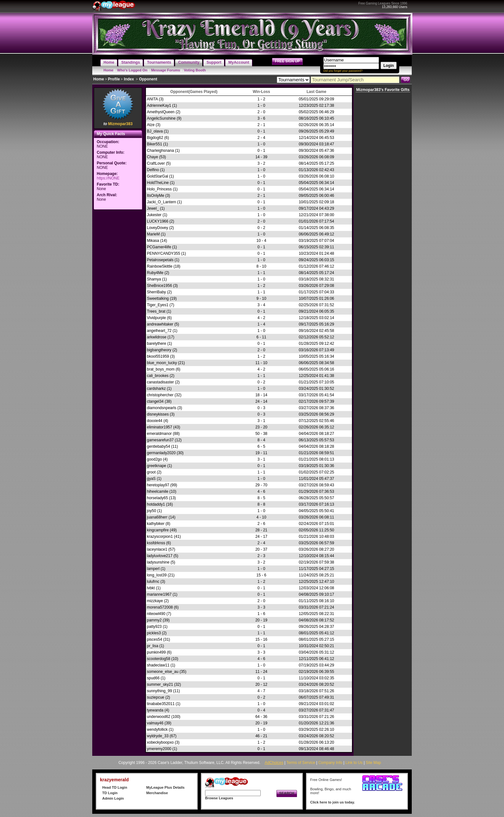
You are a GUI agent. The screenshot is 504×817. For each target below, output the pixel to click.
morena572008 (160, 607)
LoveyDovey (157, 228)
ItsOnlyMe (156, 196)
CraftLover (156, 163)
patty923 (154, 627)
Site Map (373, 763)
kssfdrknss (156, 543)
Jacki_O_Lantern (162, 202)
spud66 (153, 678)
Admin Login (113, 798)
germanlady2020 (161, 453)
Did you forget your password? (343, 71)
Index (129, 79)
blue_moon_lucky (162, 363)
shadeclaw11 (158, 665)
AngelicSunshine (161, 118)
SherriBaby (156, 292)
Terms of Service (301, 763)
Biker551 (154, 144)
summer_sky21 (160, 684)
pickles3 (154, 633)
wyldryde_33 (158, 736)
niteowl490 (156, 614)
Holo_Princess (159, 189)
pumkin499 (156, 652)
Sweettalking (158, 298)
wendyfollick (157, 730)
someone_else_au (163, 672)
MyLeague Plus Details (165, 787)
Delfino (153, 170)
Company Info (330, 763)
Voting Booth (195, 70)
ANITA (152, 99)
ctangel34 (155, 401)
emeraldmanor (159, 434)
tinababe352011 (161, 704)
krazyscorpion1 (160, 537)
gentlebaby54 (158, 446)
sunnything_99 (159, 691)
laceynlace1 (157, 549)
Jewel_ (153, 208)
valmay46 (155, 723)
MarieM (153, 234)
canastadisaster (160, 382)
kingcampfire (158, 530)
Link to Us (354, 763)
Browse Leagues (219, 798)
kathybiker (156, 524)
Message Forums (166, 70)
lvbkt (151, 588)
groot (151, 472)
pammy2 (154, 620)
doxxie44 (155, 421)
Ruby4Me (155, 273)
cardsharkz (156, 389)
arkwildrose (157, 337)
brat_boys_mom (161, 369)
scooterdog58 (159, 659)
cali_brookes (158, 376)
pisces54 (154, 639)
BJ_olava (155, 131)
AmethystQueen (161, 112)
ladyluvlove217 (160, 556)
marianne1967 (159, 594)
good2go (154, 459)
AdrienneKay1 (159, 106)
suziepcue (156, 697)
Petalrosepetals (160, 260)
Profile (114, 79)
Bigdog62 (155, 138)
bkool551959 (158, 356)
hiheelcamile (158, 491)
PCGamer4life (159, 247)
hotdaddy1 (156, 504)
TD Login (110, 793)
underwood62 (159, 717)
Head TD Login (115, 787)
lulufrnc (153, 582)
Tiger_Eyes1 (158, 305)
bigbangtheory (159, 350)
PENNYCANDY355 (163, 253)
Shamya (154, 279)
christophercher (160, 395)
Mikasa (153, 241)
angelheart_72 (159, 331)
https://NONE (108, 178)
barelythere (157, 344)
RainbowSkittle (160, 266)
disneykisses (158, 414)
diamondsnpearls (162, 408)
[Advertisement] (118, 308)
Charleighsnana (160, 151)
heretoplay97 (158, 485)
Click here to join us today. (333, 802)
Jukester (154, 215)
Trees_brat (156, 311)
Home (108, 70)
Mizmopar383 (120, 124)
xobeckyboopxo (160, 742)
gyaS (151, 479)
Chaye (153, 157)
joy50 (152, 511)
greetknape (157, 466)
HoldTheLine (158, 183)
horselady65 (157, 498)
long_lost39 (157, 575)
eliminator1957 (160, 427)
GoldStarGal (157, 176)
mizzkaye (155, 601)
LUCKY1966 (158, 221)
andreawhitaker (160, 324)
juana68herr (157, 517)
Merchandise (157, 793)
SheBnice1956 (159, 286)
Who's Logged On (132, 70)
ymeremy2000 (159, 749)
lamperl (153, 569)
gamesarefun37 (160, 440)
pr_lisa (153, 646)
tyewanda (155, 710)
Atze (151, 125)
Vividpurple (156, 318)
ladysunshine (158, 562)
